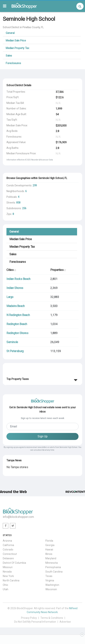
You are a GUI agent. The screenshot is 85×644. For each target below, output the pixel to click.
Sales (9, 56)
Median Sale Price (16, 41)
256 (24, 208)
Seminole (12, 342)
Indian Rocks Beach (18, 279)
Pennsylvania (53, 567)
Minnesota (52, 563)
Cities (11, 270)
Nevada (7, 572)
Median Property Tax (17, 48)
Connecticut (10, 554)
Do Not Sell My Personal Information (35, 622)
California (8, 545)
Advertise (65, 622)
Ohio (5, 585)
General (10, 33)
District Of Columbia (14, 563)
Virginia (50, 580)
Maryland (51, 558)
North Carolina (11, 580)
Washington (52, 585)
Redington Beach (17, 324)
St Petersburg (15, 351)
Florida (49, 541)
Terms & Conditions (52, 618)
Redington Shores (17, 333)
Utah (6, 589)
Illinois (49, 554)
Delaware (8, 558)
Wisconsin (51, 589)
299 (35, 185)
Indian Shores (15, 288)
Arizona (7, 541)
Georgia (50, 545)
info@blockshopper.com (18, 517)
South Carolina (54, 572)
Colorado (8, 550)
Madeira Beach (16, 306)
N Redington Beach (18, 315)
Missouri (8, 567)
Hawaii (49, 550)
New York (8, 576)
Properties (58, 270)
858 (18, 203)
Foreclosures (13, 63)
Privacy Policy (29, 618)
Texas (49, 576)
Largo (10, 297)
